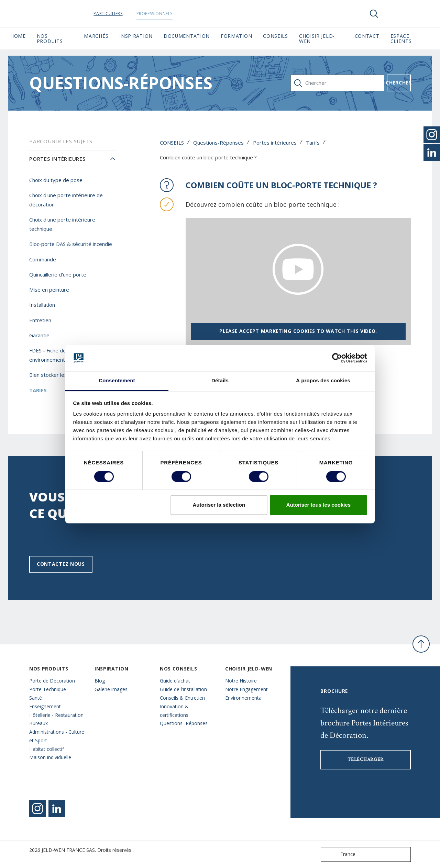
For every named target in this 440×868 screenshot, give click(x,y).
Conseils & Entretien (182, 698)
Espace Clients (410, 38)
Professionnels (164, 14)
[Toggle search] (374, 14)
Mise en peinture (49, 290)
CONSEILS (172, 143)
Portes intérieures (275, 143)
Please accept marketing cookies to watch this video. (298, 331)
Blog (100, 681)
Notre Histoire (241, 681)
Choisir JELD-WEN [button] (317, 38)
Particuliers (118, 14)
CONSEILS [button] (276, 36)
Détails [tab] (220, 381)
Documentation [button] (187, 36)
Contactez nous (61, 564)
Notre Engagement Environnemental (246, 694)
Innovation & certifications (174, 711)
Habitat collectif (47, 749)
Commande (43, 259)
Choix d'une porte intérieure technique (62, 224)
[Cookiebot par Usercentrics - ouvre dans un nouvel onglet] (337, 358)
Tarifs (313, 143)
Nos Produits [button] (50, 38)
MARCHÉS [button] (96, 36)
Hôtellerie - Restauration (56, 715)
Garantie (39, 335)
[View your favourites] (395, 14)
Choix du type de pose (56, 180)
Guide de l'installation (183, 689)
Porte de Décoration (52, 681)
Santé (36, 698)
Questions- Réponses (184, 723)
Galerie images (111, 689)
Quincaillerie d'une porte (58, 274)
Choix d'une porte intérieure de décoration (66, 200)
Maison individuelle (50, 757)
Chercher (399, 83)
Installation (42, 305)
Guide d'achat (175, 681)
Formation (236, 36)
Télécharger (366, 759)
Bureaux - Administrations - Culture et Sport (57, 732)
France (340, 854)
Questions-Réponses (218, 143)
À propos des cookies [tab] (323, 381)
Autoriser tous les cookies (319, 505)
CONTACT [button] (367, 36)
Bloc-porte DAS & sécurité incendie (71, 244)
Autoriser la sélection (219, 505)
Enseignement (45, 706)
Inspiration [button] (136, 36)
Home (18, 36)
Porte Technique (48, 689)
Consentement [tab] (117, 381)
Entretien (40, 320)
